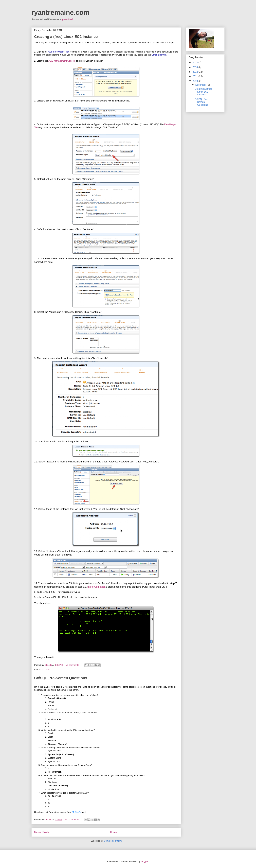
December (201, 85)
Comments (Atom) (113, 841)
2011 (196, 76)
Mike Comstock (97, 587)
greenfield (67, 19)
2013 (196, 67)
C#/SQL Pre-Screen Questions (61, 678)
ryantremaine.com (60, 12)
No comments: (73, 665)
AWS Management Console (62, 61)
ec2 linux (46, 670)
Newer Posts (42, 832)
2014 (196, 62)
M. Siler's (76, 812)
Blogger (144, 861)
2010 (196, 81)
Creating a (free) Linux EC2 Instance (66, 37)
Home (114, 832)
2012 (196, 72)
